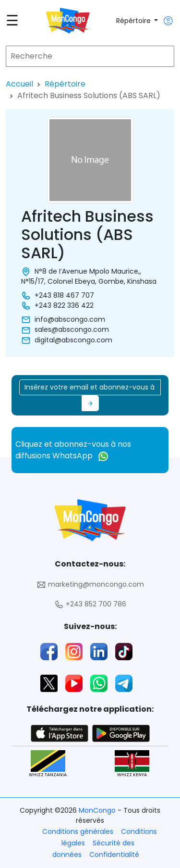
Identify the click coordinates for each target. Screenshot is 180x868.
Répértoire (134, 21)
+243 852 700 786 (90, 604)
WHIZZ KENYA (132, 764)
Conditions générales (78, 831)
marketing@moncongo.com (90, 585)
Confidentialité (114, 855)
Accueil (19, 84)
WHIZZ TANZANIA (48, 764)
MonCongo (98, 810)
